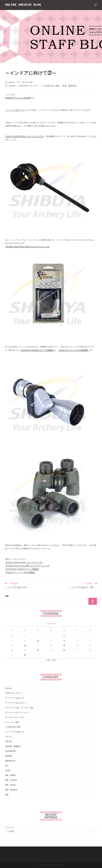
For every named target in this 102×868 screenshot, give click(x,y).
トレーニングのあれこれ (15, 732)
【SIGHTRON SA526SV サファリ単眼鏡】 (37, 350)
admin (11, 82)
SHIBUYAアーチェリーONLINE (18, 98)
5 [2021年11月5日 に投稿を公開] (64, 636)
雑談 (7, 795)
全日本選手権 (10, 751)
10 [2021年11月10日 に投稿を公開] (38, 641)
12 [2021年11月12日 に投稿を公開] (64, 641)
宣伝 (7, 765)
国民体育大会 (10, 761)
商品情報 (8, 756)
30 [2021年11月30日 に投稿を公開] (25, 655)
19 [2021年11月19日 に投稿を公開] (64, 646)
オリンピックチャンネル (15, 717)
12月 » (54, 660)
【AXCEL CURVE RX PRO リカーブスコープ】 (24, 136)
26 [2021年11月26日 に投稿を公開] (64, 650)
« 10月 (48, 660)
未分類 (8, 770)
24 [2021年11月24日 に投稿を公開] (38, 650)
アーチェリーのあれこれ (15, 698)
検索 (7, 596)
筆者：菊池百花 (70, 86)
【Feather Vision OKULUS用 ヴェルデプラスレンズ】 (27, 247)
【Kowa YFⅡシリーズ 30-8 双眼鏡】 (73, 350)
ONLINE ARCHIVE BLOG (23, 5)
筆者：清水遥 (10, 785)
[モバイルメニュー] (96, 5)
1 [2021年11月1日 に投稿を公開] (12, 636)
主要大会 (8, 741)
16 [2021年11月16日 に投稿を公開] (25, 646)
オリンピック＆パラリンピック (17, 712)
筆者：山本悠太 (11, 780)
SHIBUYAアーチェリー (29, 86)
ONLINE (12, 86)
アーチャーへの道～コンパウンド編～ (20, 708)
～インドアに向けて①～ (15, 110)
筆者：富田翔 (10, 775)
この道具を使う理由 (51, 86)
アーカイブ (9, 827)
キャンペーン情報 (12, 722)
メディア (8, 737)
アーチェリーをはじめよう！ (16, 703)
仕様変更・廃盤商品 (13, 746)
